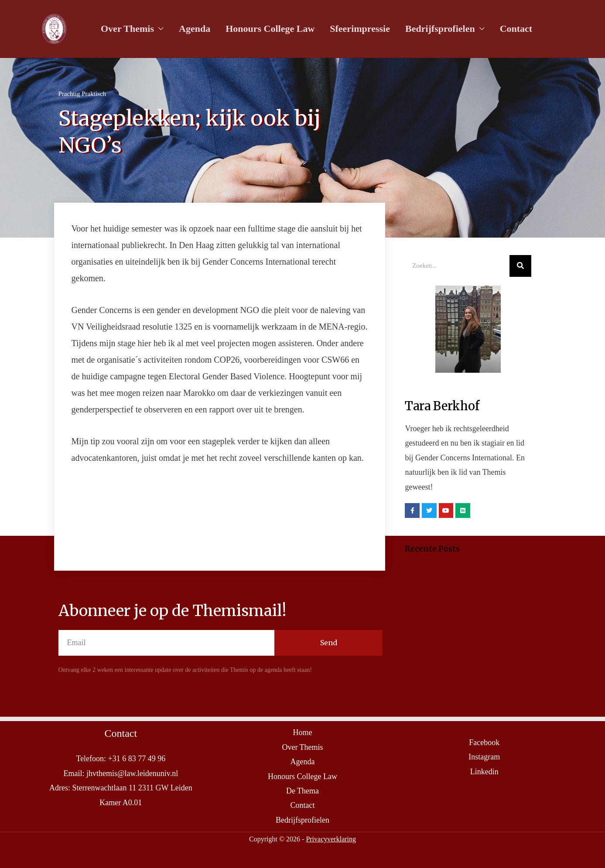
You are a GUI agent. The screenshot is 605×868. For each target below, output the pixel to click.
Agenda (190, 29)
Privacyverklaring (331, 839)
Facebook (484, 742)
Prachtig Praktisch (82, 94)
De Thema (302, 791)
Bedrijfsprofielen (426, 29)
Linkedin (484, 772)
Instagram (484, 757)
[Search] (520, 266)
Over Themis (126, 29)
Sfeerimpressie (349, 29)
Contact (499, 29)
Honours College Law (263, 29)
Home (302, 732)
